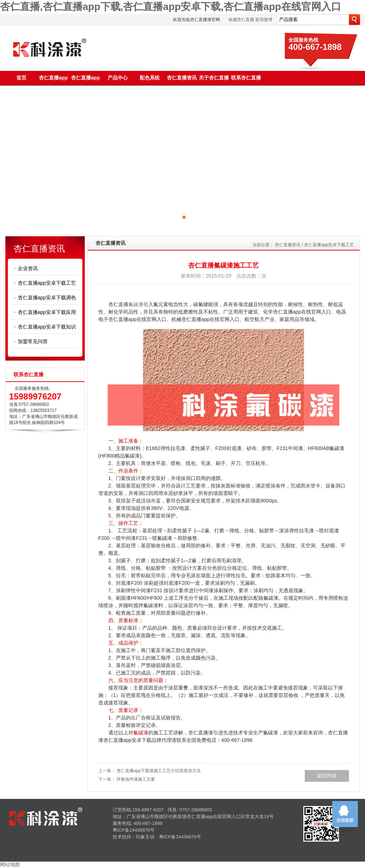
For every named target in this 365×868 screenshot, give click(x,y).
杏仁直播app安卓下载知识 (47, 327)
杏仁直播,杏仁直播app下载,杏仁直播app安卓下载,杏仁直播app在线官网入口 (171, 7)
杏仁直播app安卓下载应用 (47, 312)
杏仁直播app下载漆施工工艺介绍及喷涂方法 (159, 771)
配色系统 (150, 78)
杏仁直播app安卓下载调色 (47, 298)
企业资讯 (28, 268)
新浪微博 (264, 20)
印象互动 (145, 837)
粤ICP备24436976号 (134, 830)
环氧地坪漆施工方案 (136, 779)
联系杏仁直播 (246, 78)
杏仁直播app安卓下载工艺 (47, 283)
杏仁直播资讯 (182, 78)
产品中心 (118, 78)
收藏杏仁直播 (241, 20)
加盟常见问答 (33, 341)
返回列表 (327, 776)
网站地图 (10, 864)
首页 (21, 78)
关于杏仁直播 (214, 78)
